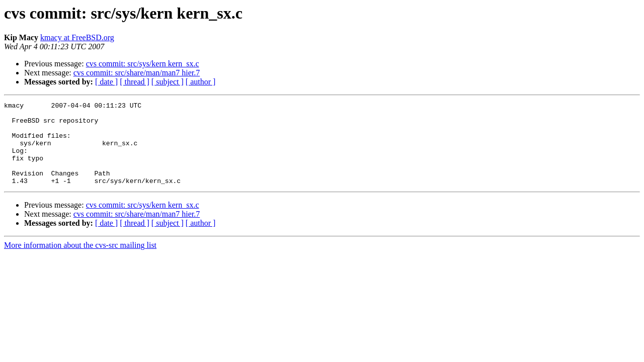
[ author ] (201, 82)
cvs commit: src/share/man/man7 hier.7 (137, 73)
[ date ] (106, 82)
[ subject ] (168, 82)
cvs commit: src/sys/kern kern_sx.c (143, 64)
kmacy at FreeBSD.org (77, 37)
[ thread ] (135, 82)
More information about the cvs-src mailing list (80, 262)
